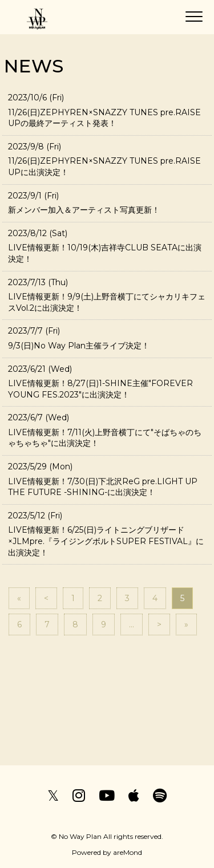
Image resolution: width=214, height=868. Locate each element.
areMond (128, 852)
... (132, 624)
